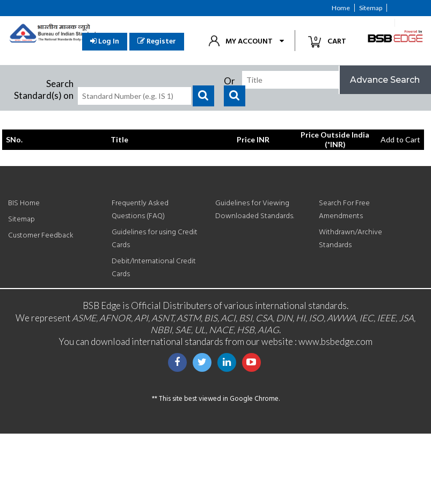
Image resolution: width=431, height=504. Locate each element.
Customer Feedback (361, 23)
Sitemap (371, 8)
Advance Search (385, 80)
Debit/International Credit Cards (154, 268)
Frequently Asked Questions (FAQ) (140, 210)
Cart (331, 41)
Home (341, 8)
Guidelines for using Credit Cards (155, 239)
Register (157, 42)
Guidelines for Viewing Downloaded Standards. (255, 210)
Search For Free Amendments (344, 210)
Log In (105, 42)
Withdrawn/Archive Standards (350, 239)
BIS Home (24, 203)
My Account (249, 42)
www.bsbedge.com (335, 341)
